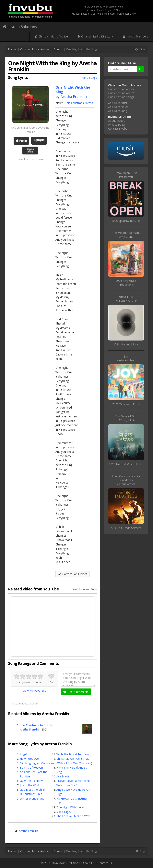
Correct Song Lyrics (73, 574)
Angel (23, 754)
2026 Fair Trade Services (126, 528)
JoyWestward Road (126, 358)
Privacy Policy (117, 125)
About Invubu (117, 121)
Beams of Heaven (31, 767)
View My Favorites (34, 691)
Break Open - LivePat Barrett (126, 175)
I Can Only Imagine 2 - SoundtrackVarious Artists (126, 480)
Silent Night (64, 812)
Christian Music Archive (51, 36)
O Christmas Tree (31, 794)
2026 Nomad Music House (126, 464)
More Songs (89, 78)
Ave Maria (63, 776)
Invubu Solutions (20, 27)
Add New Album (118, 107)
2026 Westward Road (126, 404)
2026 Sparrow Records (126, 221)
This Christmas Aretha (79, 103)
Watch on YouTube (85, 589)
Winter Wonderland (32, 798)
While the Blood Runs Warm (74, 754)
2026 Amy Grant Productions (126, 283)
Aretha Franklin (74, 96)
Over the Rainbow (31, 781)
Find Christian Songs (121, 97)
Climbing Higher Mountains (37, 763)
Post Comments (76, 692)
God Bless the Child (32, 790)
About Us (89, 863)
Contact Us (105, 863)
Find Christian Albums (122, 93)
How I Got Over (30, 759)
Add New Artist (118, 103)
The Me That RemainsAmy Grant (126, 235)
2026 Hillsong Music (126, 344)
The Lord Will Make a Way (73, 816)
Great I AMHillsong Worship (126, 299)
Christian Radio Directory (95, 36)
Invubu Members (135, 36)
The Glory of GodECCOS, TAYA (126, 418)
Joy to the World (30, 785)
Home (12, 49)
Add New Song (118, 111)
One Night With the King (72, 807)
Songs (58, 49)
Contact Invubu (118, 129)
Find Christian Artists (121, 89)
